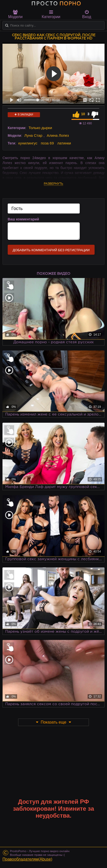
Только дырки (40, 128)
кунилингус (28, 143)
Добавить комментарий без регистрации (51, 250)
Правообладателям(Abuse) (27, 859)
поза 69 (47, 143)
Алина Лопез (58, 135)
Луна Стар (33, 135)
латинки (64, 143)
